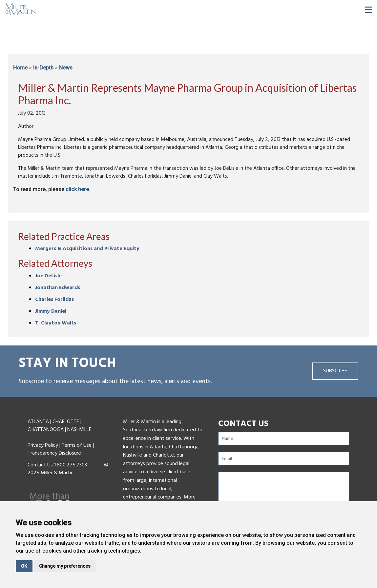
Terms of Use (77, 445)
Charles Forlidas (54, 300)
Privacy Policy (43, 445)
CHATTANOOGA (46, 430)
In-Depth (43, 68)
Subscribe (335, 371)
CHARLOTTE (66, 422)
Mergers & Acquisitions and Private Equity (87, 249)
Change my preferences (65, 566)
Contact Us (40, 465)
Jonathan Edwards (58, 288)
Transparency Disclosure (54, 453)
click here (77, 189)
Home (20, 68)
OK (24, 566)
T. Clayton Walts (56, 323)
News (66, 68)
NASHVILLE (79, 430)
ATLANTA (38, 422)
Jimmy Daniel (51, 311)
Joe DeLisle (48, 276)
